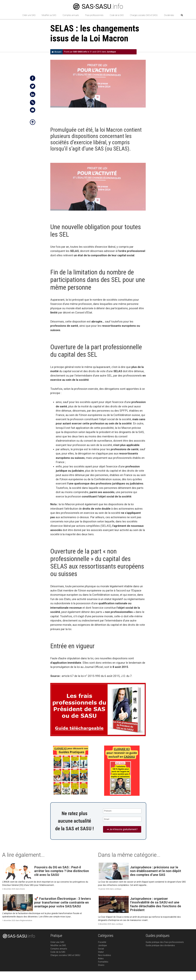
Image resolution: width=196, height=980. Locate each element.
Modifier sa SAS (49, 15)
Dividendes (169, 15)
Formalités (103, 962)
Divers (22, 889)
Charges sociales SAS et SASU (144, 15)
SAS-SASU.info (80, 52)
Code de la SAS (117, 15)
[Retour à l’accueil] (14, 15)
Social (101, 949)
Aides (101, 959)
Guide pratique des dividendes (160, 945)
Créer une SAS (29, 15)
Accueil (56, 52)
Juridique (111, 52)
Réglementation (26, 920)
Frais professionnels (94, 15)
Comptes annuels (71, 15)
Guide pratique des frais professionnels (165, 942)
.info (98, 6)
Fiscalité (102, 942)
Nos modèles (104, 955)
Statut (101, 952)
